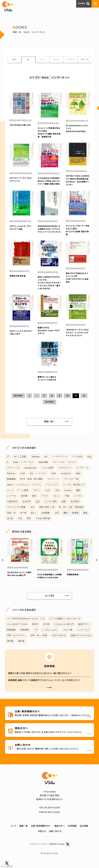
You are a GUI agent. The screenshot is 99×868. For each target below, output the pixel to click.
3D (46, 462)
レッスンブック (83, 635)
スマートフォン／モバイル (64, 468)
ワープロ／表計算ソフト (74, 490)
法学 (32, 513)
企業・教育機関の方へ (41, 832)
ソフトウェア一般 (71, 484)
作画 (67, 501)
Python (11, 479)
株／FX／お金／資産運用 (71, 513)
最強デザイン (84, 630)
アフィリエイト (52, 490)
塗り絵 (10, 524)
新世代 (35, 630)
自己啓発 (75, 507)
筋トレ (34, 518)
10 (67, 401)
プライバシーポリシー (40, 850)
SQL (90, 462)
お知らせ (42, 837)
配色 (34, 501)
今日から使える (59, 641)
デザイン (56, 60)
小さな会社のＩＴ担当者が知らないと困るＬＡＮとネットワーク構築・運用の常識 (49, 183)
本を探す (84, 4)
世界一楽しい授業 (39, 641)
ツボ (35, 635)
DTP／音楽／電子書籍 (31, 484)
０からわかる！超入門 (64, 630)
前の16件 (18, 401)
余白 (57, 496)
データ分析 (77, 462)
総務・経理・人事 (47, 513)
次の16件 (49, 407)
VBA (78, 479)
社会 (38, 507)
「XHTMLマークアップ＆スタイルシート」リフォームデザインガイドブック (77, 337)
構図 (78, 496)
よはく (48, 496)
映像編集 (11, 635)
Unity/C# (66, 479)
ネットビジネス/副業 (16, 513)
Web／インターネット (23, 468)
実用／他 (85, 60)
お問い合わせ (55, 837)
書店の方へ (60, 832)
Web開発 (43, 468)
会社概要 (84, 832)
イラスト (45, 501)
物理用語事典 (73, 580)
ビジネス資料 (51, 507)
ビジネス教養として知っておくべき (65, 624)
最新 (14, 60)
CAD (23, 479)
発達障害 (46, 518)
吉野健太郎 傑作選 (18, 280)
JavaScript (30, 473)
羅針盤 (21, 647)
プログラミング (65, 473)
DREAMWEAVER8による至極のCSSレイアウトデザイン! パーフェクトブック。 (49, 232)
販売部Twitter (59, 850)
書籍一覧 (24, 832)
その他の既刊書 (43, 524)
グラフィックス (13, 473)
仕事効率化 (12, 507)
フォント (57, 501)
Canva (68, 496)
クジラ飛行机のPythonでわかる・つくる (26, 624)
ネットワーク (53, 484)
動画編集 (11, 484)
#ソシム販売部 (7, 864)
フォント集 (68, 635)
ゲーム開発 (23, 496)
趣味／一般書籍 (71, 518)
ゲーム (43, 60)
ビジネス (71, 60)
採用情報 (72, 832)
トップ (13, 832)
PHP (54, 479)
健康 (85, 518)
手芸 (20, 524)
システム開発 (47, 473)
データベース (82, 473)
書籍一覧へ (49, 427)
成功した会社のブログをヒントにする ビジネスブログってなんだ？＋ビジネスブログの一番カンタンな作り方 (49, 286)
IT (28, 60)
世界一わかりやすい (16, 641)
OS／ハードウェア (38, 479)
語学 (29, 524)
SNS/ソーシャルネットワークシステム (24, 490)
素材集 (24, 501)
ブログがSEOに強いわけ (20, 126)
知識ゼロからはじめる (81, 641)
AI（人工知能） (21, 462)
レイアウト (12, 501)
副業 (64, 507)
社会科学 (27, 507)
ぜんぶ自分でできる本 (17, 630)
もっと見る (49, 601)
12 (84, 401)
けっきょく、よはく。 (50, 635)
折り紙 (23, 518)
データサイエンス (60, 462)
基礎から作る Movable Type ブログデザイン (49, 335)
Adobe (36, 462)
